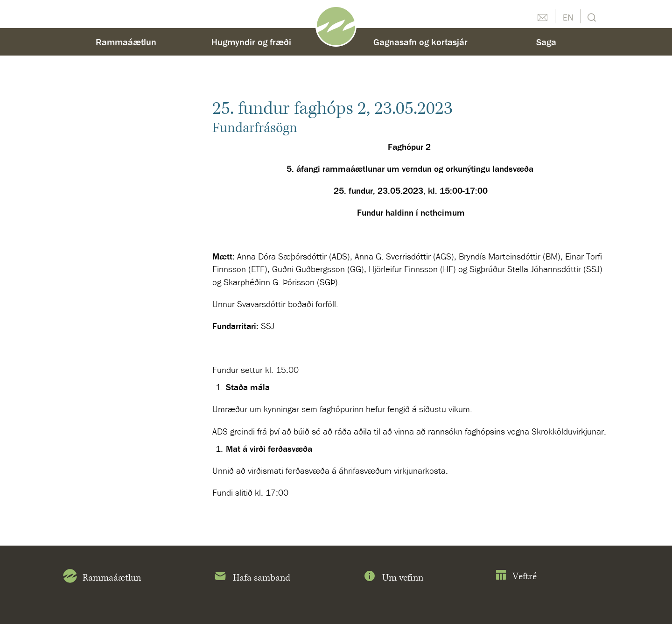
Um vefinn (393, 578)
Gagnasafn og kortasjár (420, 42)
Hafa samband (252, 578)
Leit (591, 17)
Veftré (516, 577)
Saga (546, 42)
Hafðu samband (542, 16)
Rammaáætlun (126, 42)
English (568, 16)
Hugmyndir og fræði (251, 42)
